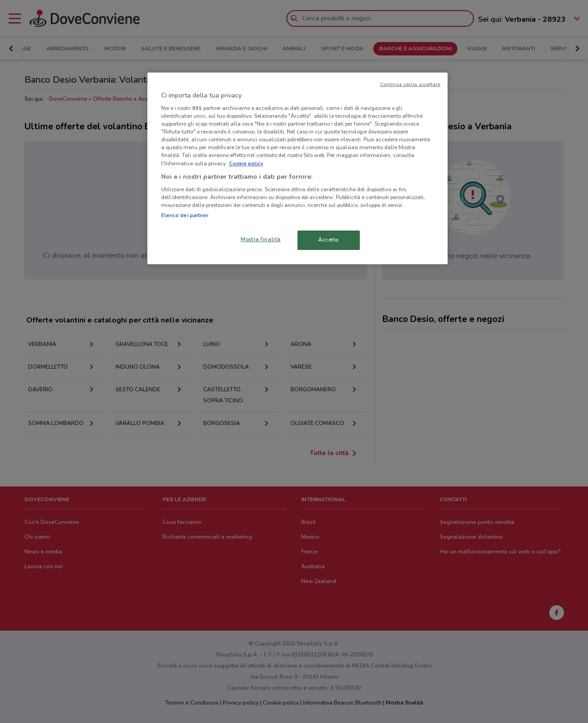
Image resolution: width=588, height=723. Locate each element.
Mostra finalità (261, 239)
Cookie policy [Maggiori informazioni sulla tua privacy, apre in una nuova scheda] (246, 164)
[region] (297, 169)
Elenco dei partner (185, 215)
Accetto (328, 240)
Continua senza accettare (410, 84)
